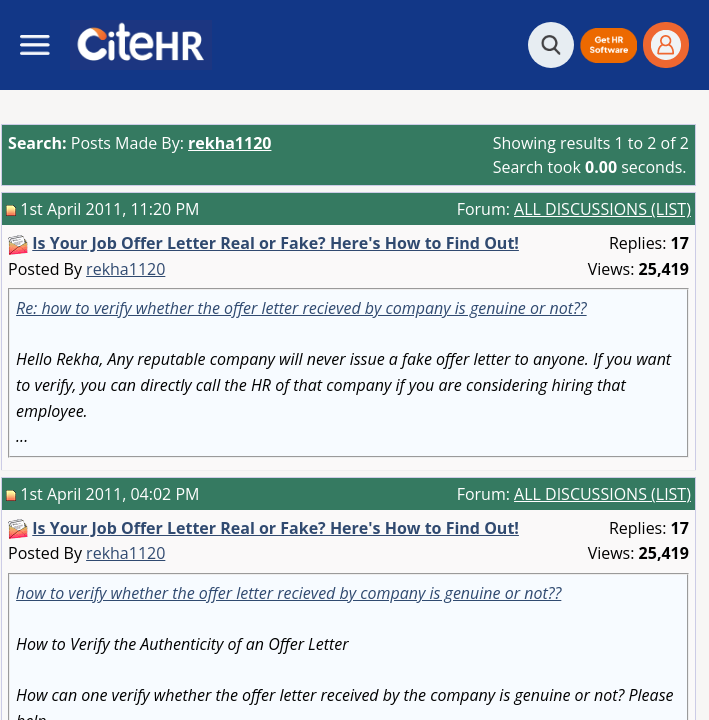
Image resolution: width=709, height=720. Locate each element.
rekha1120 (125, 269)
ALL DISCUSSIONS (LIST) (602, 209)
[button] (608, 45)
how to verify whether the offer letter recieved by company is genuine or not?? (288, 593)
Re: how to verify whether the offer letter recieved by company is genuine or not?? (301, 308)
